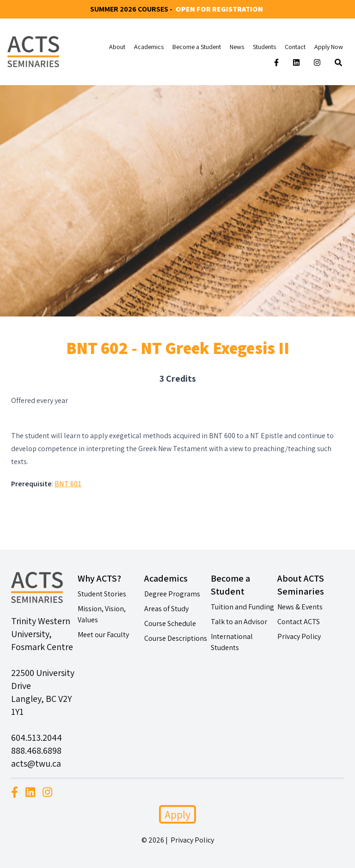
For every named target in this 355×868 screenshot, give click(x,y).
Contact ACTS (299, 622)
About (117, 47)
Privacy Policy (299, 636)
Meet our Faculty (103, 635)
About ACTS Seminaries (301, 585)
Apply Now (329, 47)
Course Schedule (170, 623)
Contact (295, 47)
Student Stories (102, 594)
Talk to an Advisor (239, 622)
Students (264, 47)
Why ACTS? (99, 578)
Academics (149, 47)
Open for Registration (219, 9)
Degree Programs (172, 594)
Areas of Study (166, 609)
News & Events (300, 607)
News (237, 47)
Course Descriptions (176, 638)
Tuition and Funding (242, 607)
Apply (177, 814)
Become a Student (197, 47)
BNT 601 (68, 484)
